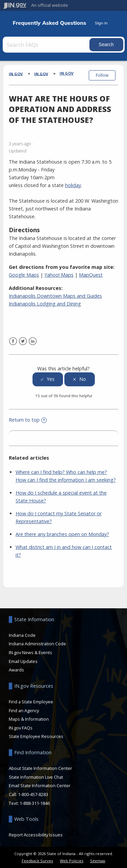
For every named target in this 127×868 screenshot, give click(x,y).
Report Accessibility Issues (36, 835)
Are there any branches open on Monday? (62, 534)
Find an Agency (24, 710)
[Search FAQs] (47, 45)
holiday (73, 185)
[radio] (48, 379)
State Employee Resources (36, 736)
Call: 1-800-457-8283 (28, 794)
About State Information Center (40, 768)
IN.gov (16, 73)
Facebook (13, 341)
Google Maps (24, 275)
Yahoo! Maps (59, 275)
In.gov (67, 73)
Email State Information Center (40, 786)
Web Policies (72, 861)
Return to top (28, 420)
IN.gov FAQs (21, 728)
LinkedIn (33, 341)
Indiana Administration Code (37, 644)
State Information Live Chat (36, 777)
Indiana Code (22, 635)
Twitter (23, 341)
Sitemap (98, 861)
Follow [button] (102, 75)
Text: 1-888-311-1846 (29, 803)
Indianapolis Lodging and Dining (45, 304)
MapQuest (91, 275)
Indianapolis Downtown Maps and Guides (55, 296)
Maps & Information (29, 719)
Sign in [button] (101, 23)
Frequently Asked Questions (50, 23)
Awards (16, 670)
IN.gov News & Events (30, 652)
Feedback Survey (37, 861)
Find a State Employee (31, 702)
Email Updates (23, 661)
